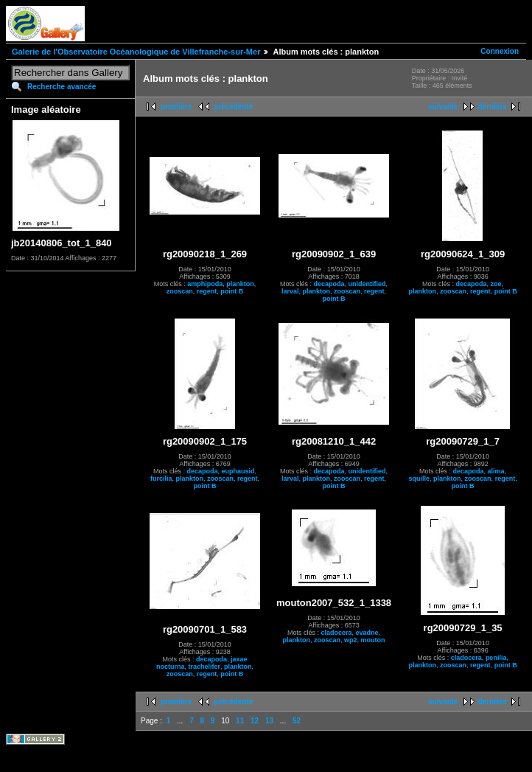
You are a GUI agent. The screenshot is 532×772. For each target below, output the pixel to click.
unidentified (367, 284)
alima (496, 471)
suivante (443, 107)
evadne (367, 633)
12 (255, 721)
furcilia (161, 479)
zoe (496, 284)
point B (232, 291)
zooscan (180, 291)
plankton (240, 284)
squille (420, 479)
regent (207, 291)
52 (297, 721)
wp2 (351, 640)
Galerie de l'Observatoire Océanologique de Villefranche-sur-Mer (136, 52)
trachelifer (204, 667)
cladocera (337, 633)
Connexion (500, 51)
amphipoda (205, 284)
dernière (493, 107)
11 (240, 721)
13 (269, 721)
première (176, 107)
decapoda (329, 284)
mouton (373, 640)
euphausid (238, 471)
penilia (496, 658)
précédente (233, 107)
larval (290, 291)
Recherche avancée (62, 87)
